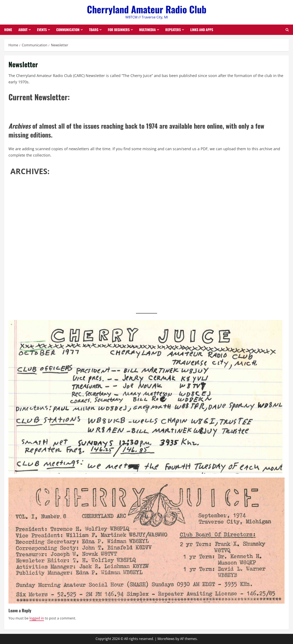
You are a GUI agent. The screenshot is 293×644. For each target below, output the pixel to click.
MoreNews (166, 639)
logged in (37, 618)
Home (8, 30)
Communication (68, 30)
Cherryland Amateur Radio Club (147, 9)
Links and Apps (202, 30)
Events (42, 30)
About (23, 30)
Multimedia (147, 30)
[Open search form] (287, 30)
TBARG (94, 30)
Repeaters (173, 30)
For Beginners (119, 30)
